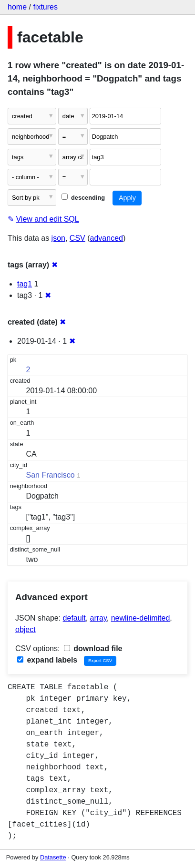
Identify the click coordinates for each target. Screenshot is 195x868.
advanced (107, 238)
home (17, 7)
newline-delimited (141, 618)
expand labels (47, 660)
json (58, 238)
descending (83, 198)
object (26, 629)
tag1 (25, 284)
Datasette (53, 857)
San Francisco (51, 475)
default (74, 618)
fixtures (45, 7)
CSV (77, 238)
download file (93, 648)
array (98, 618)
